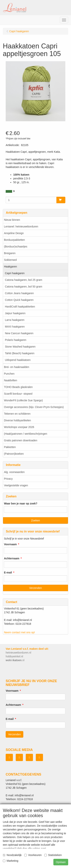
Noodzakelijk (12, 855)
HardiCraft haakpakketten (20, 307)
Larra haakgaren (15, 320)
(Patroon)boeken (14, 454)
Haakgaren (11, 267)
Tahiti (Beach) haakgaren (20, 353)
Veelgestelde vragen (16, 485)
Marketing (11, 861)
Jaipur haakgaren (15, 313)
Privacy (8, 479)
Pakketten (10, 447)
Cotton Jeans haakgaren (19, 293)
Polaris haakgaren (16, 340)
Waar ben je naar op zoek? (21, 503)
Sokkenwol (10, 260)
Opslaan (61, 862)
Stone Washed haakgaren (20, 347)
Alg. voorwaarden (14, 472)
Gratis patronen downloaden (21, 440)
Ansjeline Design (14, 233)
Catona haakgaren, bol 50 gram (24, 287)
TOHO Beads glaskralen (18, 387)
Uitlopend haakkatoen (18, 360)
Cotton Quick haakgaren (19, 300)
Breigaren (10, 253)
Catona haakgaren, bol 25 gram (24, 280)
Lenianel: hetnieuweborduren (21, 226)
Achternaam (12, 558)
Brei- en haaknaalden (17, 367)
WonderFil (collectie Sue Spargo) (23, 400)
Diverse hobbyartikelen (17, 420)
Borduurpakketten (14, 240)
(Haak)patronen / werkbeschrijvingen (26, 434)
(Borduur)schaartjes (16, 247)
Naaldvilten (11, 380)
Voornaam (10, 544)
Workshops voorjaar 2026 (19, 427)
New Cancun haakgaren (19, 333)
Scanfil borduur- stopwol (18, 394)
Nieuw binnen (12, 220)
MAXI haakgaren (15, 327)
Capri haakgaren (15, 273)
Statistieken (53, 855)
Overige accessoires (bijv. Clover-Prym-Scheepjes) (34, 407)
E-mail (8, 573)
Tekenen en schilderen (17, 414)
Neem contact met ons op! (19, 632)
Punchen (9, 374)
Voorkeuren (33, 855)
